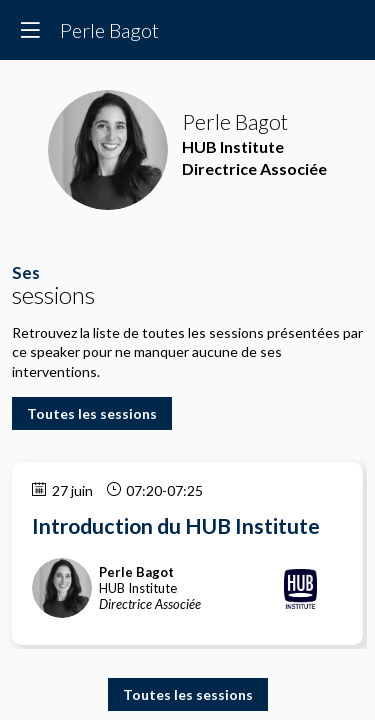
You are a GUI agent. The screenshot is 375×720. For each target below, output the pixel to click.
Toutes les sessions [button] (92, 413)
